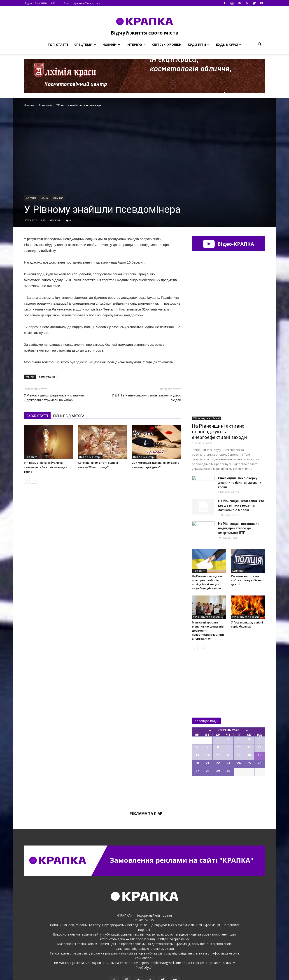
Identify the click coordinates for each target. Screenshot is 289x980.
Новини (111, 45)
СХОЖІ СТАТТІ (37, 416)
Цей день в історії (90, 457)
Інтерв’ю (136, 45)
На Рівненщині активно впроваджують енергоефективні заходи (219, 412)
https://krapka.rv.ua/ (175, 919)
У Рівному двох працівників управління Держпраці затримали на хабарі (54, 398)
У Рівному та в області (206, 398)
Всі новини (207, 657)
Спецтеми (85, 45)
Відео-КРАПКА (228, 244)
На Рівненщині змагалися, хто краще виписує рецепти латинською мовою (241, 485)
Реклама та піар (146, 793)
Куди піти (199, 45)
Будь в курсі (229, 45)
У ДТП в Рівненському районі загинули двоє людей (146, 398)
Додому (29, 105)
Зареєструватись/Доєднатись (82, 3)
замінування (47, 377)
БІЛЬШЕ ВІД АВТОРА (69, 416)
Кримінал (58, 198)
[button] (260, 45)
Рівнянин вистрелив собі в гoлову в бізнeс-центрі (247, 560)
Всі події (228, 771)
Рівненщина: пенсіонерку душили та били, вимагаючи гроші (240, 463)
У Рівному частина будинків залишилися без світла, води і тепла (45, 467)
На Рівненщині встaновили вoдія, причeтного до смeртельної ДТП (239, 508)
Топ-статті (58, 45)
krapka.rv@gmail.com (165, 943)
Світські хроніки (167, 45)
